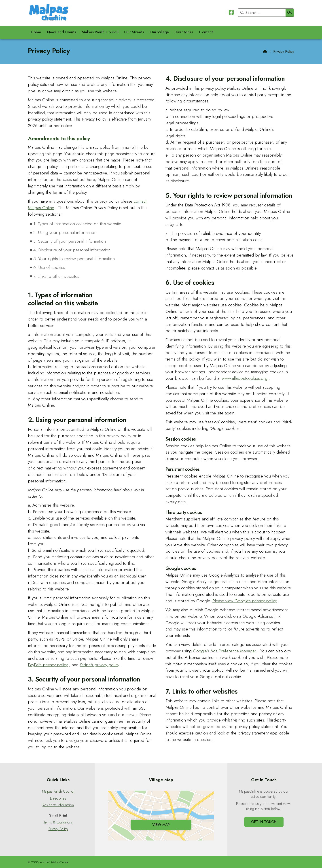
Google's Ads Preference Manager (225, 651)
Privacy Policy (58, 829)
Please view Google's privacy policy (245, 601)
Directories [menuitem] (184, 32)
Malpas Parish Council (58, 792)
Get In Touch (264, 822)
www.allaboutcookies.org (245, 378)
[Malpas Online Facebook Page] (231, 13)
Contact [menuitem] (206, 32)
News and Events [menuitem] (61, 32)
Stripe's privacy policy (100, 665)
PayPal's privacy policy (48, 665)
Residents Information (58, 805)
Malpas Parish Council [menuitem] (100, 32)
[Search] (263, 13)
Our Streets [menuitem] (134, 32)
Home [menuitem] (36, 32)
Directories (58, 798)
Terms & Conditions (58, 822)
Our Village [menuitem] (159, 32)
